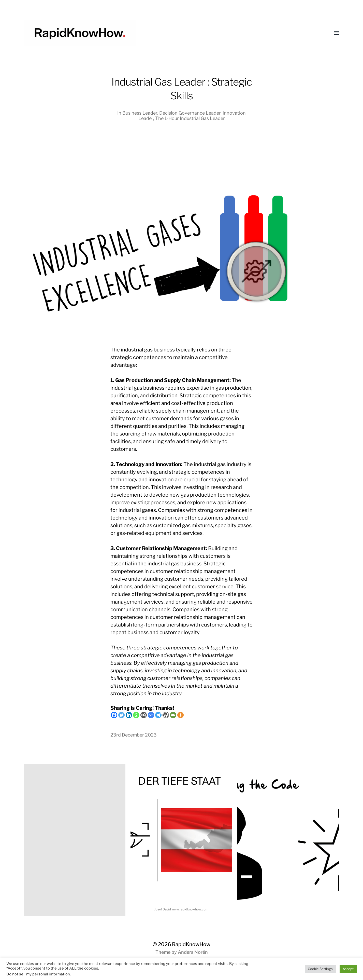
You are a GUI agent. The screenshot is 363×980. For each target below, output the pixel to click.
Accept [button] (348, 969)
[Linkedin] (129, 715)
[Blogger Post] (144, 715)
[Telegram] (158, 715)
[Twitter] (121, 715)
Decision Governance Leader (190, 113)
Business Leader (140, 113)
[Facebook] (114, 715)
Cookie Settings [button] (320, 969)
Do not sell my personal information (38, 974)
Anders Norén (193, 952)
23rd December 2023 (134, 735)
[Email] (173, 715)
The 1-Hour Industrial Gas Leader (190, 118)
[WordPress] (166, 715)
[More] (180, 715)
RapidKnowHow (191, 944)
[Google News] (151, 715)
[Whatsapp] (136, 715)
